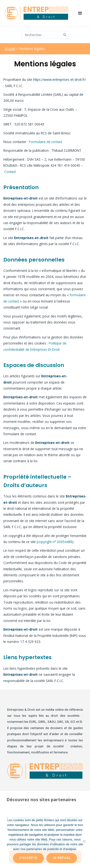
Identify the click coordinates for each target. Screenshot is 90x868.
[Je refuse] (84, 841)
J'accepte (28, 858)
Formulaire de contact (46, 142)
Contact (10, 172)
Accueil (10, 49)
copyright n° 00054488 (55, 542)
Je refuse (62, 858)
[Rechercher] (65, 35)
